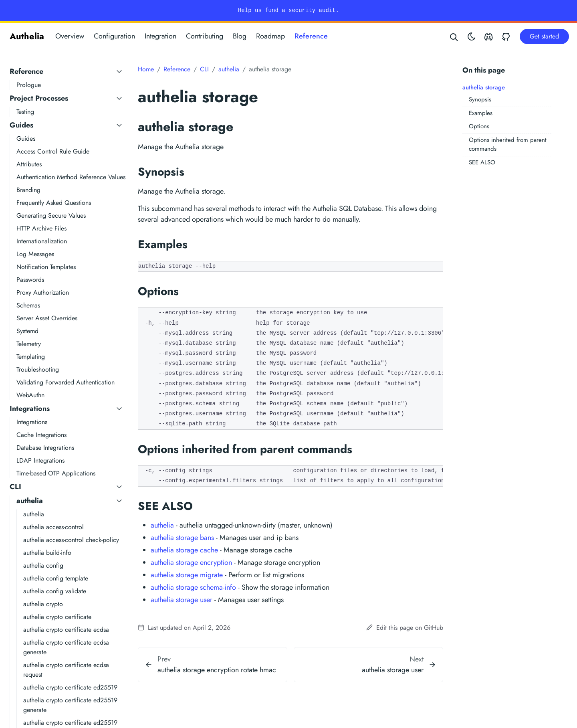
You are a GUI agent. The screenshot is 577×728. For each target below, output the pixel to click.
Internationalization (42, 241)
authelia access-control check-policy (71, 540)
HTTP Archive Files (41, 228)
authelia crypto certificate (57, 617)
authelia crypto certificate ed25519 (70, 687)
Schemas (28, 305)
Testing (25, 112)
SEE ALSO (482, 162)
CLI (15, 487)
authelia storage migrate (187, 575)
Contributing (205, 36)
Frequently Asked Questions (54, 203)
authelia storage (484, 87)
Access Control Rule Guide (53, 151)
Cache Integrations (41, 435)
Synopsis (480, 99)
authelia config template (56, 578)
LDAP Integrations (40, 460)
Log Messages (35, 254)
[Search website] (454, 36)
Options (479, 126)
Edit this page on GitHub (405, 628)
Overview (70, 36)
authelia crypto (43, 604)
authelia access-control (53, 527)
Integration (160, 36)
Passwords (30, 280)
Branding (28, 190)
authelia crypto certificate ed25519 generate (70, 705)
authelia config (43, 565)
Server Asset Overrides (47, 318)
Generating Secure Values (51, 215)
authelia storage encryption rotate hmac (217, 670)
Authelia (27, 36)
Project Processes (39, 98)
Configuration (114, 36)
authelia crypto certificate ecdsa (66, 630)
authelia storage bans (182, 538)
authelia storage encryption (191, 562)
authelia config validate (55, 591)
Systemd (27, 331)
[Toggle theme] (472, 36)
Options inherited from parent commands (508, 145)
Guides (21, 125)
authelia (30, 501)
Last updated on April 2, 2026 (184, 628)
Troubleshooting (38, 369)
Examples (481, 113)
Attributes (29, 164)
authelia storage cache (184, 550)
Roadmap (270, 36)
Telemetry (29, 344)
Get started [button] (544, 36)
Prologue (29, 85)
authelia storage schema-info (193, 587)
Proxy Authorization (43, 292)
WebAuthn (30, 395)
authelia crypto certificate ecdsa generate (66, 647)
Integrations (30, 408)
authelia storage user (182, 600)
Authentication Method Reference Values (71, 177)
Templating (31, 357)
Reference (311, 36)
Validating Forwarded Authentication (66, 382)
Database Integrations (45, 448)
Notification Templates (46, 267)
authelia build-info (47, 553)
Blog (240, 36)
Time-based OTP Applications (56, 473)
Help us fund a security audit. (288, 10)
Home (146, 69)
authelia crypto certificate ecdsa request (66, 670)
